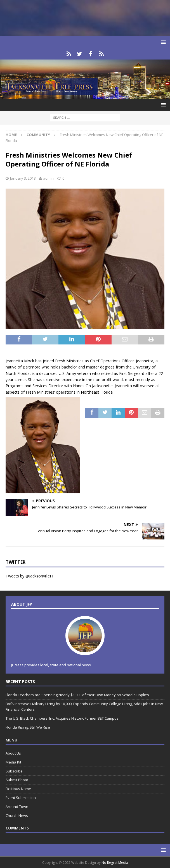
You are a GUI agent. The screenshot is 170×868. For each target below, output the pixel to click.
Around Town (17, 807)
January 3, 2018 (23, 178)
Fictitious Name (18, 789)
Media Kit (13, 762)
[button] (162, 42)
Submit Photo (17, 780)
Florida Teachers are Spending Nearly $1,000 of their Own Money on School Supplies (77, 695)
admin (48, 178)
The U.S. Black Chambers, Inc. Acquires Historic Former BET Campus (62, 718)
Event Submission (21, 798)
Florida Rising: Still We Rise (28, 727)
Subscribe (14, 771)
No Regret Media (115, 863)
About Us (13, 753)
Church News (17, 815)
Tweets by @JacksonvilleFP (30, 576)
